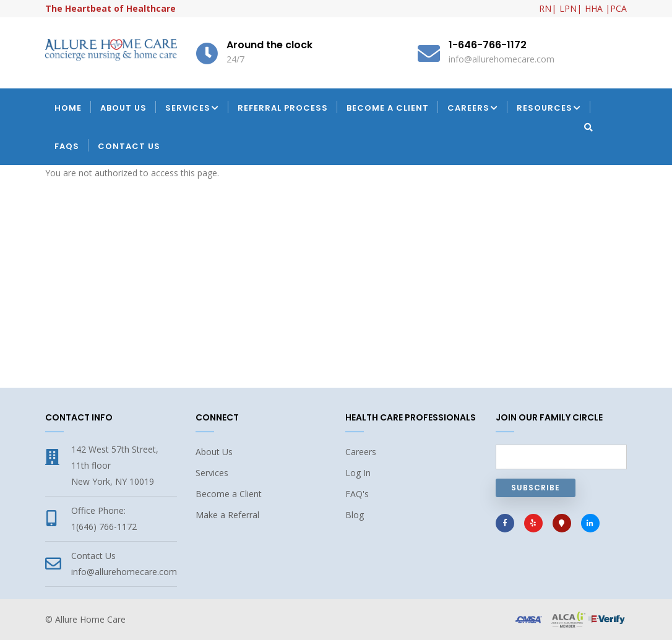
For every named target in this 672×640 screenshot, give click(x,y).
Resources (549, 109)
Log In (358, 473)
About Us (123, 108)
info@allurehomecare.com (124, 572)
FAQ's (357, 494)
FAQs (67, 146)
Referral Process (283, 108)
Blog (355, 515)
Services (192, 109)
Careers (473, 109)
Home (68, 108)
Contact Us (129, 146)
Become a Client (388, 108)
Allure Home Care (90, 619)
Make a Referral (227, 515)
